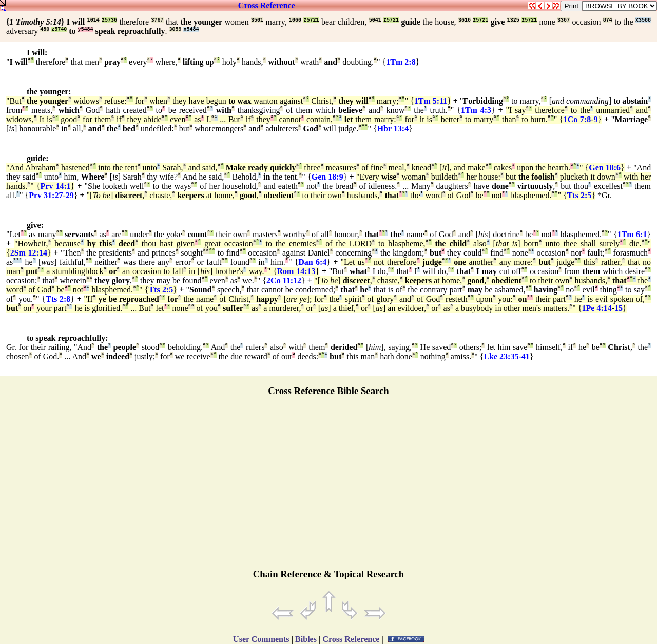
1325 (513, 20)
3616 (465, 20)
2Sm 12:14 (29, 253)
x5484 (191, 30)
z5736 (109, 20)
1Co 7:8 (577, 119)
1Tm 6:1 (632, 234)
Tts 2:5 (579, 195)
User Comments (261, 639)
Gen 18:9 (327, 177)
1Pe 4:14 (597, 308)
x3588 (643, 20)
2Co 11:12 (284, 280)
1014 (93, 20)
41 (526, 356)
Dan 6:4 (312, 262)
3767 (158, 20)
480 (45, 30)
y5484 (86, 30)
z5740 (59, 30)
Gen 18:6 (605, 168)
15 (619, 308)
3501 (257, 20)
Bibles (306, 639)
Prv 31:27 (46, 195)
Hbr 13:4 (393, 129)
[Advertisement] (328, 487)
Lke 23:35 (501, 356)
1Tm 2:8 (401, 62)
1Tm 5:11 (431, 101)
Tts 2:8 (58, 299)
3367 (564, 20)
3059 (175, 30)
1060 (295, 20)
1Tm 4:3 (476, 110)
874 (608, 20)
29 (70, 195)
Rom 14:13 (296, 271)
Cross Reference (267, 5)
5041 (375, 20)
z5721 (311, 20)
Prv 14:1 (56, 186)
